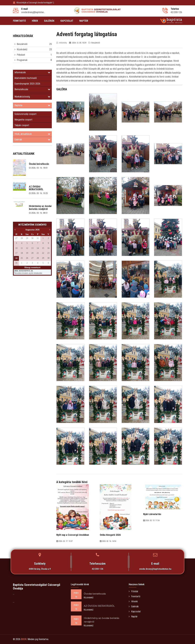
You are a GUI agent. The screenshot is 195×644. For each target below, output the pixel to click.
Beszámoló (22, 44)
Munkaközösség (32, 97)
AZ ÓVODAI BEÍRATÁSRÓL (36, 188)
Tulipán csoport (22, 125)
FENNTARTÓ (19, 21)
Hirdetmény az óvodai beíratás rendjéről (40, 207)
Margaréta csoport (23, 120)
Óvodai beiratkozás (39, 164)
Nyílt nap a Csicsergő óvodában (73, 535)
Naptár (133, 617)
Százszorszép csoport (25, 114)
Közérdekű (22, 49)
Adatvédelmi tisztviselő (26, 78)
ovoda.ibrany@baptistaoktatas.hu (155, 569)
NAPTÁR (84, 21)
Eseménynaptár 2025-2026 (27, 84)
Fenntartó (135, 596)
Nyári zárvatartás (152, 514)
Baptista (32, 105)
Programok (22, 60)
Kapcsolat (135, 611)
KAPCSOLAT (67, 21)
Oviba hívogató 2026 (110, 535)
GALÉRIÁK (49, 21)
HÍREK (35, 21)
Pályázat (21, 55)
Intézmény (62, 43)
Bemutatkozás (32, 89)
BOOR (24, 639)
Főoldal (133, 591)
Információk (32, 72)
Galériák (32, 140)
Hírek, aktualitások (32, 134)
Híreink (133, 601)
